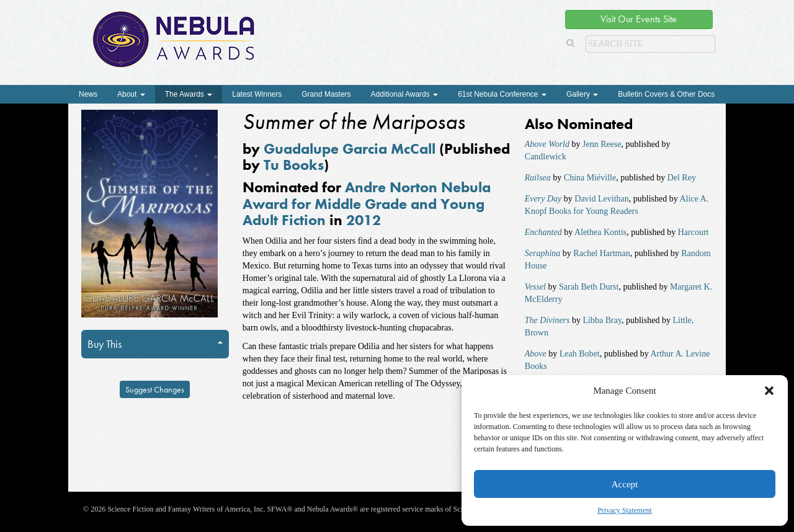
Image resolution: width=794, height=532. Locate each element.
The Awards (189, 94)
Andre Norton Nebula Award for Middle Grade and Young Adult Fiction (367, 203)
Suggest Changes (155, 389)
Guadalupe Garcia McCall (350, 149)
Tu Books (294, 165)
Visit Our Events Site (639, 19)
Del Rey (682, 178)
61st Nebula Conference (502, 94)
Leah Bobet (580, 354)
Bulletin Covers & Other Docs (666, 94)
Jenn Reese (602, 144)
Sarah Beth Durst (589, 287)
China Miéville (590, 178)
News (88, 94)
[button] (769, 391)
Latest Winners (257, 94)
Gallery (582, 94)
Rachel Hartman (601, 253)
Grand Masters (326, 94)
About (131, 94)
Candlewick (546, 157)
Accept (625, 484)
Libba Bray (602, 320)
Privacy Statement (625, 510)
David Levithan (601, 199)
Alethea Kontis (600, 232)
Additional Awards (405, 94)
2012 (364, 220)
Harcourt (694, 232)
